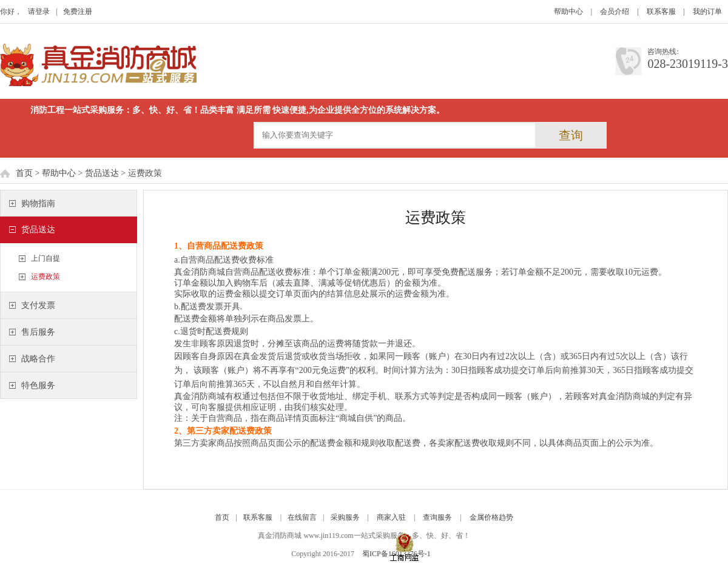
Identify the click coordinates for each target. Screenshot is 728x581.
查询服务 (437, 517)
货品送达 (102, 173)
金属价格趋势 (491, 517)
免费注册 (78, 12)
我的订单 (707, 12)
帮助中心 (568, 12)
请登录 (39, 12)
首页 (24, 173)
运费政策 (45, 277)
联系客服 (661, 12)
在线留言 (302, 517)
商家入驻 (391, 517)
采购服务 (345, 517)
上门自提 (45, 258)
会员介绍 (615, 12)
